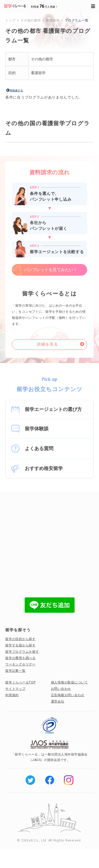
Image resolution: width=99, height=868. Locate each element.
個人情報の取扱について (69, 682)
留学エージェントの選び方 (53, 409)
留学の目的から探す (20, 639)
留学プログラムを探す (22, 652)
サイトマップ (15, 689)
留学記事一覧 (15, 671)
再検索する (16, 90)
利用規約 (12, 695)
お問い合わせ (61, 689)
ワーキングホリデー (20, 664)
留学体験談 (37, 429)
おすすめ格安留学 (44, 468)
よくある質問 (39, 448)
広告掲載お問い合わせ (68, 695)
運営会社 (58, 701)
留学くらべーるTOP (20, 682)
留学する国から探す (20, 645)
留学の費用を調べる (20, 658)
